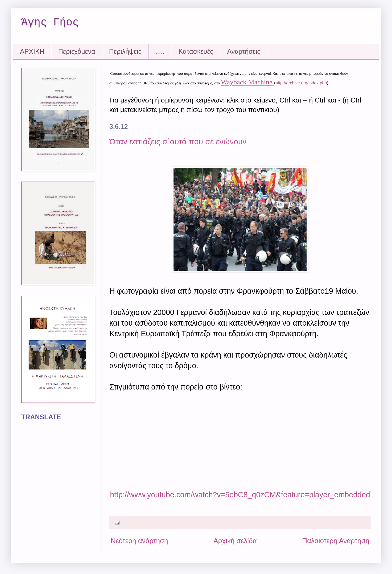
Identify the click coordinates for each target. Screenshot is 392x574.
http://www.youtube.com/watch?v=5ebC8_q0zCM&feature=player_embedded (240, 495)
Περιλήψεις (125, 51)
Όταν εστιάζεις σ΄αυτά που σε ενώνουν (178, 142)
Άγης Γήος (50, 22)
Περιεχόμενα (77, 51)
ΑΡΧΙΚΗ (32, 51)
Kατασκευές (196, 51)
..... (160, 51)
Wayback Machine (247, 82)
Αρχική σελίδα (235, 541)
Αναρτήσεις (244, 51)
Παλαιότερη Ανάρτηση (336, 541)
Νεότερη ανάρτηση (139, 541)
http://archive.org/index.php (301, 83)
